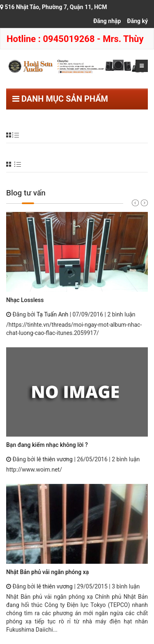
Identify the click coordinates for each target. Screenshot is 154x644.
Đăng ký (137, 21)
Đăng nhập (107, 21)
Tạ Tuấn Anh (52, 314)
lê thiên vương (55, 459)
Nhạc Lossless (25, 300)
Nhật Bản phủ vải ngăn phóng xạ (47, 572)
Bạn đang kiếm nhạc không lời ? (47, 445)
